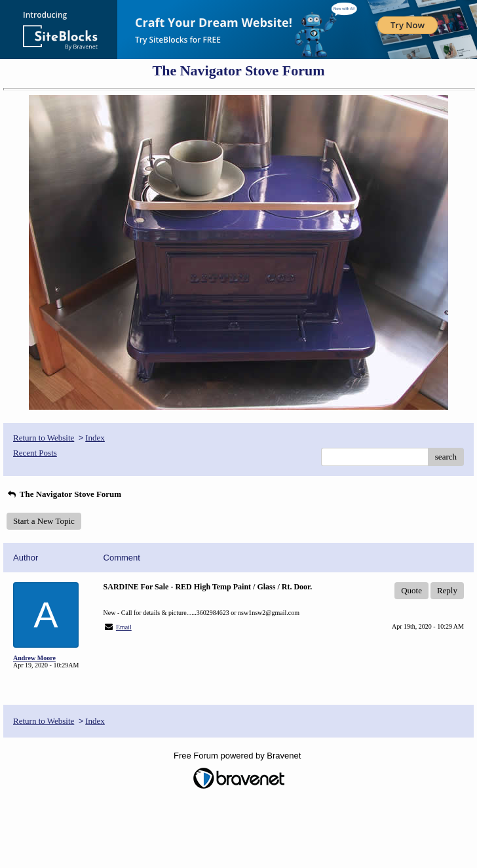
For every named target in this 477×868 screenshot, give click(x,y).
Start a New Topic (44, 521)
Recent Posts (35, 453)
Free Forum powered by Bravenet (238, 756)
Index (95, 438)
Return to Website (44, 438)
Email (124, 627)
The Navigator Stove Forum (64, 494)
